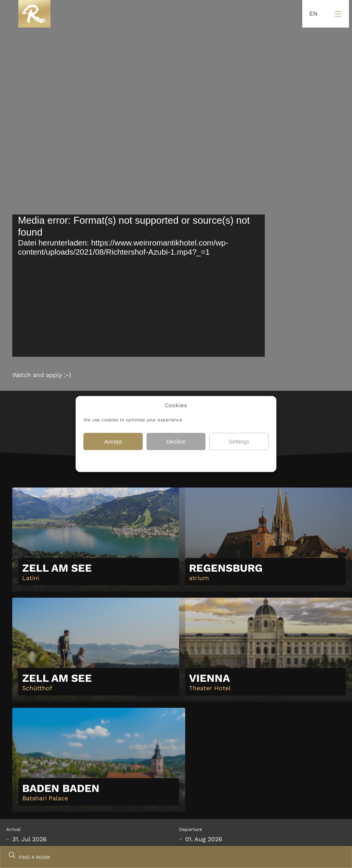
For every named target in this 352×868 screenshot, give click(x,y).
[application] (139, 285)
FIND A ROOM (34, 857)
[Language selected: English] (311, 14)
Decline (176, 441)
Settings (239, 441)
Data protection (154, 460)
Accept (113, 441)
